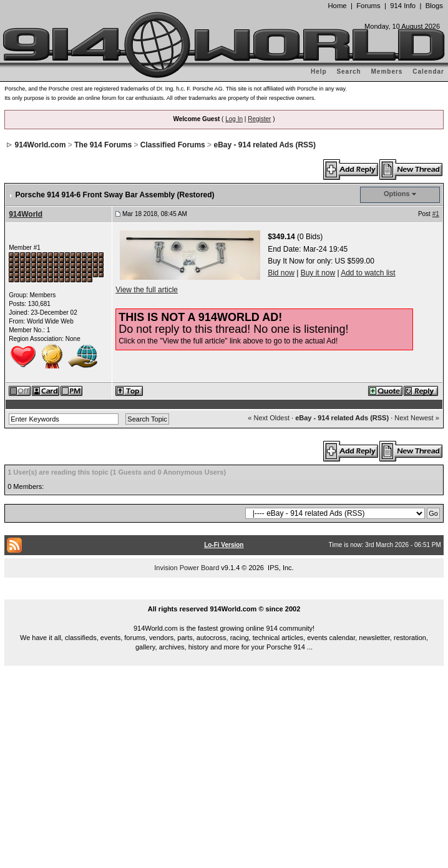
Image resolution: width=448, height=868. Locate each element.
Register (259, 119)
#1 (436, 214)
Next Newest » (417, 418)
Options (397, 194)
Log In (234, 119)
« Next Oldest (269, 418)
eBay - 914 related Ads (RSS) (265, 145)
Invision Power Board (187, 568)
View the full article (147, 290)
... (224, 594)
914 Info (403, 6)
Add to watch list (368, 273)
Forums (368, 6)
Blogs (434, 6)
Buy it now (318, 273)
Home (337, 6)
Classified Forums (173, 145)
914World (26, 214)
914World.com (41, 145)
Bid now (281, 273)
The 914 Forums (103, 145)
